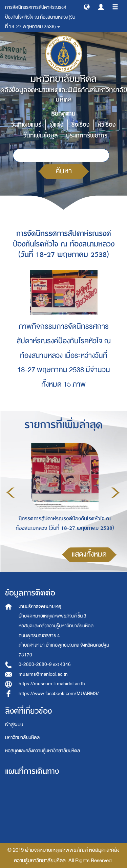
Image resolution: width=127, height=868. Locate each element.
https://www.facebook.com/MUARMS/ (59, 693)
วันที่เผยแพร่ (26, 125)
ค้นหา (64, 171)
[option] (63, 492)
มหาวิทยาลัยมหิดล (22, 737)
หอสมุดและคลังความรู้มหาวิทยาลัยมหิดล (43, 751)
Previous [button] (10, 493)
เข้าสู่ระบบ (14, 725)
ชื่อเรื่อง (80, 125)
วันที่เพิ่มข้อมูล (41, 136)
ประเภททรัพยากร (87, 136)
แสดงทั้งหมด (89, 554)
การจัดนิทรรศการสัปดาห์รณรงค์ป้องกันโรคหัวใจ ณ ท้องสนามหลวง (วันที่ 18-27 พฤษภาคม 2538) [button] (40, 17)
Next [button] (115, 493)
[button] (87, 6)
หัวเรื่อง (107, 125)
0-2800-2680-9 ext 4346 (45, 664)
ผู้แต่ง (56, 125)
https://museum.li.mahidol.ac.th (52, 684)
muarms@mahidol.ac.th (43, 674)
